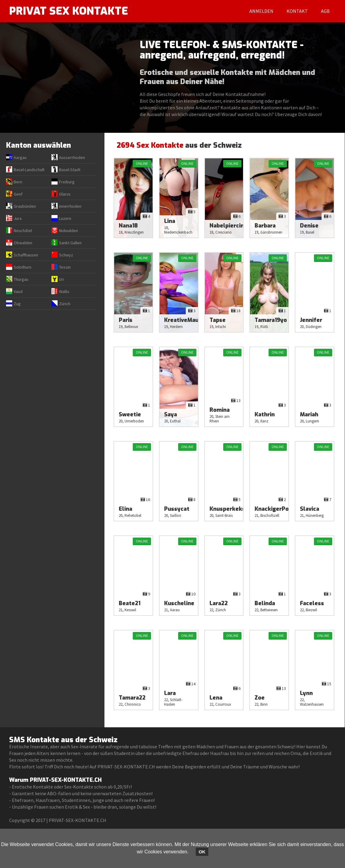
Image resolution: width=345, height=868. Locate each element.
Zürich (65, 304)
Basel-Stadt (70, 170)
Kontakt (297, 11)
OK (202, 852)
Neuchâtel (23, 231)
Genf (18, 194)
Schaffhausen (26, 255)
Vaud (18, 291)
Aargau (20, 157)
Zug (17, 304)
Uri (62, 279)
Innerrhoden (70, 206)
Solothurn (23, 267)
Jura (18, 218)
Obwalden (23, 243)
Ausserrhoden (72, 157)
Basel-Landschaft (29, 170)
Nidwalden (69, 231)
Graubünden (25, 206)
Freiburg (67, 182)
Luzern (65, 218)
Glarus (65, 194)
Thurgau (21, 279)
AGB (325, 11)
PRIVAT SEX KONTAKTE (70, 11)
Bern (18, 182)
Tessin (65, 267)
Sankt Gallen (70, 243)
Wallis (64, 291)
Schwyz (66, 255)
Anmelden (261, 11)
